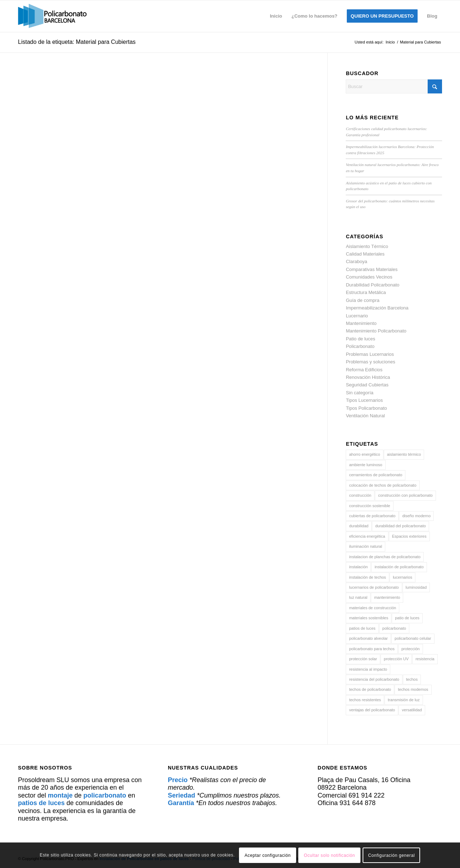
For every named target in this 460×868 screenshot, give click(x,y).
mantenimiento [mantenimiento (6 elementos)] (387, 597)
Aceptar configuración (268, 855)
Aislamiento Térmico (367, 246)
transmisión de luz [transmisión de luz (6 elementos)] (404, 700)
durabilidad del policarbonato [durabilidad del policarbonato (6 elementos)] (401, 526)
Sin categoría (360, 393)
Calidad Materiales (365, 254)
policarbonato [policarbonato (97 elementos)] (394, 628)
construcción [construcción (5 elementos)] (360, 495)
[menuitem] (276, 16)
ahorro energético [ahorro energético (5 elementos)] (364, 454)
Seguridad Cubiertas (367, 385)
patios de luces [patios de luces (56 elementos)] (362, 628)
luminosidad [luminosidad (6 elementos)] (416, 587)
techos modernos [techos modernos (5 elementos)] (413, 689)
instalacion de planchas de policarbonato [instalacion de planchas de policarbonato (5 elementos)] (385, 557)
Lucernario (357, 316)
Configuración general (391, 855)
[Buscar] (394, 86)
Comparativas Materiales (372, 269)
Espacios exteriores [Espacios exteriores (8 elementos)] (409, 536)
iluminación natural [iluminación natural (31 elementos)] (365, 546)
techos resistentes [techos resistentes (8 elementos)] (365, 700)
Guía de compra (362, 300)
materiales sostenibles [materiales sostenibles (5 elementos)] (369, 618)
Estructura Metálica (366, 292)
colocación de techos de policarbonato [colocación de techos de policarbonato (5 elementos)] (383, 485)
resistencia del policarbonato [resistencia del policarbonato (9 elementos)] (374, 679)
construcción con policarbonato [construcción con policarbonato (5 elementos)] (405, 495)
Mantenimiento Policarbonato (376, 331)
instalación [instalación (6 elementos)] (358, 567)
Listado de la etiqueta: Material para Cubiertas (77, 42)
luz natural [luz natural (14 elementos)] (358, 597)
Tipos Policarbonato (366, 408)
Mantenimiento (361, 323)
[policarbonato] (52, 16)
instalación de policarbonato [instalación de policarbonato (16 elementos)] (399, 567)
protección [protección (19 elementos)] (411, 649)
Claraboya (356, 261)
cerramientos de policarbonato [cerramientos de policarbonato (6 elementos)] (376, 475)
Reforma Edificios (364, 370)
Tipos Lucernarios (364, 400)
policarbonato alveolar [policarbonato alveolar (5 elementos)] (368, 638)
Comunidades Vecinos (369, 277)
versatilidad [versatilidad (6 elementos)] (412, 710)
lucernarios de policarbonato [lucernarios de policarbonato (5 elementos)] (374, 587)
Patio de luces (360, 339)
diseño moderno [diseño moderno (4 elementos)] (416, 516)
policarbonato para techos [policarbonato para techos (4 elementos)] (372, 649)
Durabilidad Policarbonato (372, 285)
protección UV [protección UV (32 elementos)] (396, 659)
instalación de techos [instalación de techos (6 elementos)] (367, 577)
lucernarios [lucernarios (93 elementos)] (402, 577)
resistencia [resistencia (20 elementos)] (425, 659)
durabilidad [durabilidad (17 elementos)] (359, 526)
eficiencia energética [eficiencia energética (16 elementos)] (367, 536)
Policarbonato (360, 346)
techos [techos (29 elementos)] (412, 679)
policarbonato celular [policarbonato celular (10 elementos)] (413, 638)
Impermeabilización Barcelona (377, 308)
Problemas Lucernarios (370, 354)
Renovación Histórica (368, 377)
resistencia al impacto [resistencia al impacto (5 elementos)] (368, 669)
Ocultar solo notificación (329, 855)
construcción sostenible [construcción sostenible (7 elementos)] (369, 506)
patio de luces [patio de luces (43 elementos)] (407, 618)
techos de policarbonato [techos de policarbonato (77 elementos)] (370, 689)
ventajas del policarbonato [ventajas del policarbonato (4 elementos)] (372, 710)
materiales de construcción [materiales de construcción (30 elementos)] (372, 608)
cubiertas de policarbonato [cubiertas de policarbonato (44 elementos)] (372, 516)
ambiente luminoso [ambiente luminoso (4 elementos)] (365, 465)
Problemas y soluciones (370, 362)
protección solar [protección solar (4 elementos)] (363, 659)
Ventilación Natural (365, 416)
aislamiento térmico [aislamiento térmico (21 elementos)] (404, 454)
